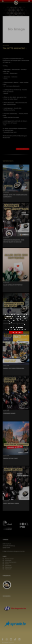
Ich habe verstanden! (16, 333)
